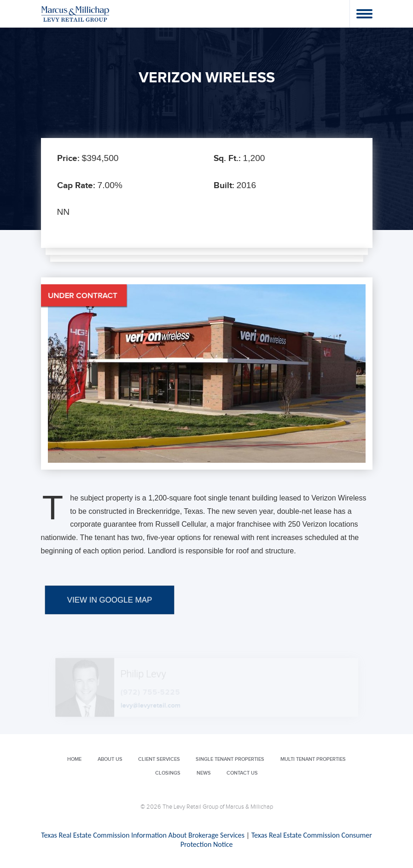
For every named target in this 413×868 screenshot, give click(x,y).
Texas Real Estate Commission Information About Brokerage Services (143, 835)
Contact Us (242, 773)
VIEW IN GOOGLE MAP (109, 623)
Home (74, 759)
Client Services (159, 759)
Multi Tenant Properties (313, 759)
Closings (168, 773)
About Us (110, 759)
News (204, 773)
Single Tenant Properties (230, 759)
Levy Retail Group (76, 14)
